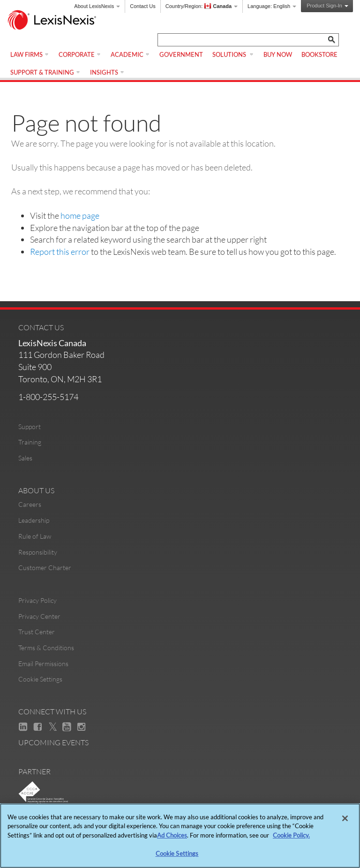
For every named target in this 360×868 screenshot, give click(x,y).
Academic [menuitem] (130, 54)
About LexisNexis (97, 6)
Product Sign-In (327, 6)
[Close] (345, 818)
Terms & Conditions (46, 648)
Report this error (60, 252)
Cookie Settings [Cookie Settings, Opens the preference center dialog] (177, 853)
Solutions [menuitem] (233, 54)
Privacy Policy (37, 600)
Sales (25, 458)
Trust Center (37, 632)
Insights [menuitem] (107, 72)
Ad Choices (172, 835)
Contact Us (142, 6)
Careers (30, 504)
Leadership (34, 520)
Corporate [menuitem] (80, 54)
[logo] (56, 21)
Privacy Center (39, 616)
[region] (180, 836)
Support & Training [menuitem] (45, 72)
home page (80, 215)
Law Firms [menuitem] (30, 54)
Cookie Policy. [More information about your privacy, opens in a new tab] (291, 835)
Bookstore (319, 54)
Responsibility (38, 552)
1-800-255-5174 (48, 397)
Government (181, 54)
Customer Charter (45, 568)
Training (30, 442)
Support (30, 427)
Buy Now (278, 54)
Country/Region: (202, 6)
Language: (272, 6)
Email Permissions (43, 664)
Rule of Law (35, 536)
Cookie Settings (40, 679)
